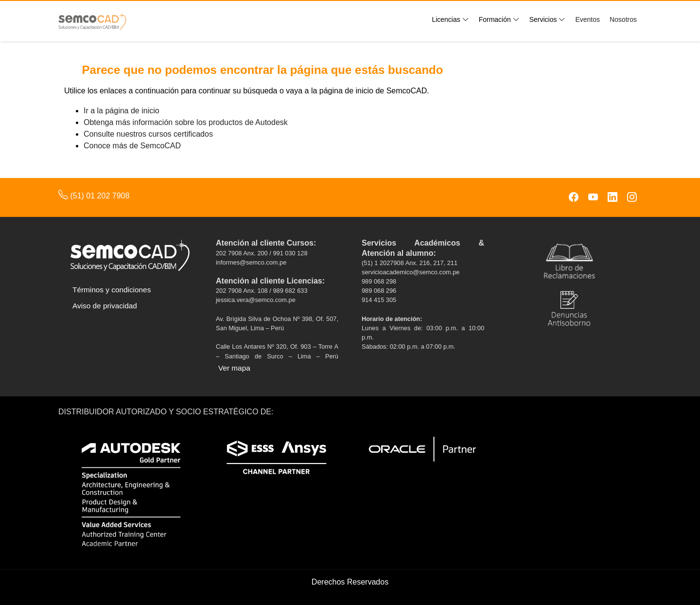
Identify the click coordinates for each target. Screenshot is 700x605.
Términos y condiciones (112, 290)
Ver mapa (234, 368)
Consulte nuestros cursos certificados (148, 134)
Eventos (587, 19)
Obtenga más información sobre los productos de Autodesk (186, 122)
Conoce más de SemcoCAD (132, 146)
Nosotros (623, 19)
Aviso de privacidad (105, 306)
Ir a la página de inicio (122, 111)
